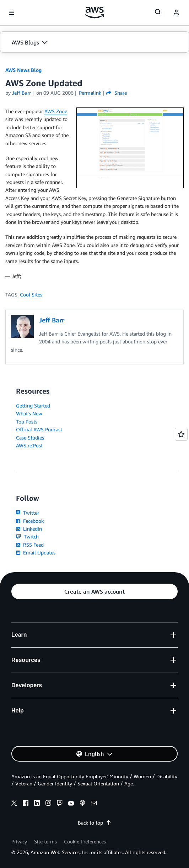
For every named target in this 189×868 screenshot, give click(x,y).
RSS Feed (30, 545)
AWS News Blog (23, 70)
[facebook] (26, 804)
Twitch (27, 536)
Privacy (19, 841)
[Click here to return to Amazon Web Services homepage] (95, 12)
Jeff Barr (21, 93)
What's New (29, 413)
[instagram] (48, 804)
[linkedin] (37, 804)
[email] (94, 804)
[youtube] (71, 804)
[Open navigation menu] (11, 13)
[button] (94, 42)
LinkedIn (29, 529)
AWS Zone (56, 111)
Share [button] (116, 93)
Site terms (45, 841)
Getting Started (33, 406)
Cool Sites (31, 294)
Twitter (28, 513)
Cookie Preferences (85, 841)
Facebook (30, 521)
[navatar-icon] (176, 13)
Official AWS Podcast (39, 429)
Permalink (90, 93)
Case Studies (30, 438)
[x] (14, 804)
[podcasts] (82, 804)
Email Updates (36, 553)
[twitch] (60, 804)
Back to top (95, 823)
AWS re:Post (29, 445)
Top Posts (27, 422)
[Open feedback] (181, 434)
